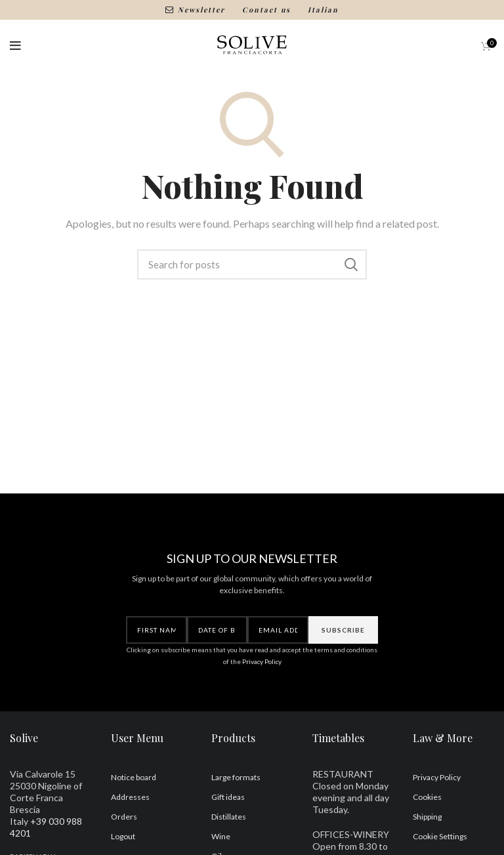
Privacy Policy (262, 661)
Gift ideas (228, 797)
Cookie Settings (440, 836)
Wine (221, 836)
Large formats (236, 777)
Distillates (229, 817)
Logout (123, 836)
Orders (124, 817)
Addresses (130, 797)
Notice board (134, 777)
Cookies (427, 797)
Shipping (427, 817)
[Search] (252, 264)
